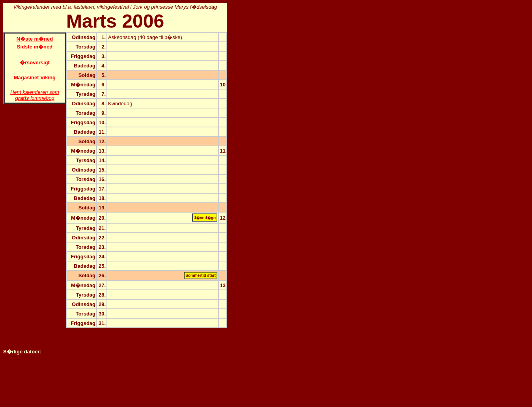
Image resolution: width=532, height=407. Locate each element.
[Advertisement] (259, 121)
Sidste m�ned (35, 47)
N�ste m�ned (35, 39)
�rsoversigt (35, 63)
